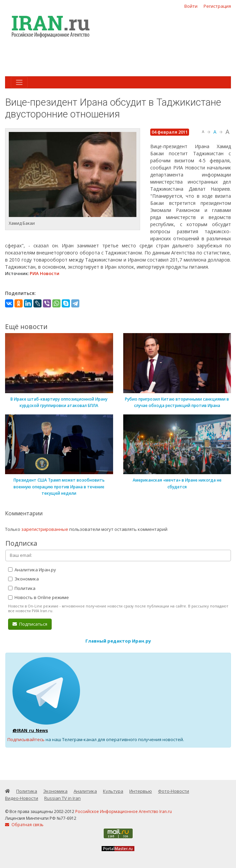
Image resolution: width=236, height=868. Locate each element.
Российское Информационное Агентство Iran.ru (124, 811)
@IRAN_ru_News (30, 730)
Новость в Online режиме (38, 597)
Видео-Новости (22, 798)
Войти (191, 6)
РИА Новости (45, 273)
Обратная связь (24, 825)
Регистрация (217, 6)
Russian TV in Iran (62, 798)
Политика (22, 588)
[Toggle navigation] (19, 82)
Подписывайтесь (26, 739)
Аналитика (85, 791)
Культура (113, 791)
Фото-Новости (174, 791)
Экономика (23, 579)
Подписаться (30, 624)
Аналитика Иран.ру (32, 570)
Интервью (141, 791)
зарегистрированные (45, 529)
